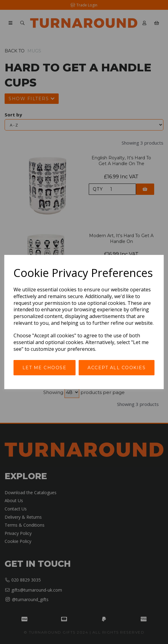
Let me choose (45, 368)
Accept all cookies (117, 368)
